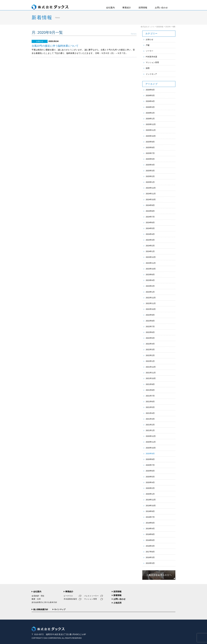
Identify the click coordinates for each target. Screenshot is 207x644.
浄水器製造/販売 (70, 599)
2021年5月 (150, 407)
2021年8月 (150, 390)
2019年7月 (150, 517)
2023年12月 (151, 257)
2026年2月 (150, 113)
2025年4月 (150, 165)
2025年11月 (151, 130)
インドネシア (151, 74)
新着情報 (160, 27)
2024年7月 (150, 217)
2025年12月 (151, 124)
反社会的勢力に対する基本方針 (44, 602)
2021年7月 (150, 396)
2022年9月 (150, 315)
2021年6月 (150, 402)
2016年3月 (150, 557)
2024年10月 (151, 200)
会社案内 (110, 8)
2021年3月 (150, 419)
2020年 (168, 27)
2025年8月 (150, 147)
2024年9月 (150, 205)
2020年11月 (151, 442)
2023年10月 (151, 269)
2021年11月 (151, 373)
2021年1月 (150, 430)
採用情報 (143, 8)
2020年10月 (151, 448)
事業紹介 (127, 8)
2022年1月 (150, 361)
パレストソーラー (91, 596)
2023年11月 (151, 263)
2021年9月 (150, 384)
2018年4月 (150, 546)
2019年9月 (150, 511)
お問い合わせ (161, 8)
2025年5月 (150, 159)
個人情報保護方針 (41, 609)
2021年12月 (151, 367)
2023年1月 (150, 292)
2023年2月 (150, 286)
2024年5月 (150, 228)
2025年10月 (151, 136)
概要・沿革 (36, 599)
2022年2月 (150, 355)
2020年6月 (150, 471)
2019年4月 (150, 529)
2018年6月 (150, 540)
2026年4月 (150, 101)
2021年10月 (151, 378)
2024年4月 (150, 234)
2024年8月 (150, 211)
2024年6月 (150, 222)
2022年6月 (150, 332)
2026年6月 (150, 90)
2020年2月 (150, 488)
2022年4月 (150, 344)
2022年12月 (151, 298)
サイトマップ (60, 609)
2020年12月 (151, 436)
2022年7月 (150, 327)
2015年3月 (150, 563)
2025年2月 (150, 176)
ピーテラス (68, 596)
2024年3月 (150, 240)
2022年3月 (150, 350)
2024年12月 (151, 188)
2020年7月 (150, 465)
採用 (148, 68)
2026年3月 (150, 107)
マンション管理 (152, 62)
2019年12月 (151, 500)
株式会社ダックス (148, 27)
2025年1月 (150, 182)
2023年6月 (150, 275)
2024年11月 (151, 194)
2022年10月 (151, 309)
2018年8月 (150, 534)
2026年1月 (150, 119)
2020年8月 (150, 459)
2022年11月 (151, 303)
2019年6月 (150, 523)
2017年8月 (150, 552)
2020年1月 (150, 494)
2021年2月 (150, 425)
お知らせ (149, 39)
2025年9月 (150, 142)
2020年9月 (150, 454)
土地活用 (117, 603)
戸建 (148, 45)
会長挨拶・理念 (38, 596)
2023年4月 (150, 280)
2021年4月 (150, 413)
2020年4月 (150, 482)
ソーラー (149, 51)
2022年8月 (150, 321)
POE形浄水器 (151, 57)
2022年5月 (150, 338)
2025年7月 (150, 153)
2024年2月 (150, 246)
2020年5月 (150, 477)
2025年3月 (150, 171)
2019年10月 (151, 506)
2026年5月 (150, 95)
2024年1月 (150, 251)
